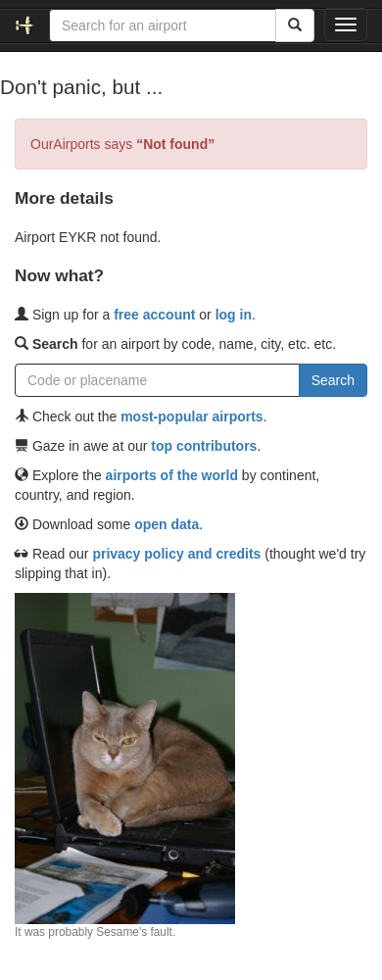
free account (154, 315)
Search (333, 380)
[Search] (295, 25)
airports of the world (172, 475)
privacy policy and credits (176, 554)
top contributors (204, 446)
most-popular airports (191, 416)
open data (167, 524)
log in (234, 315)
